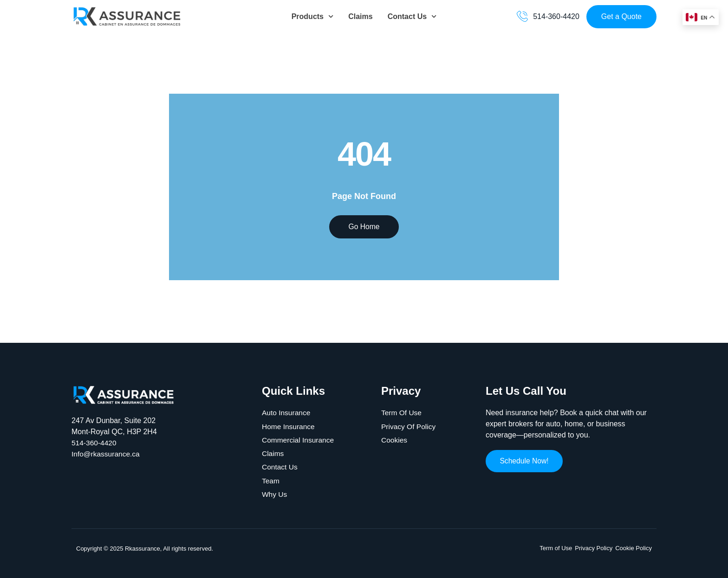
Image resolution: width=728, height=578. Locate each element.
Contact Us (412, 16)
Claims (360, 16)
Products (313, 16)
